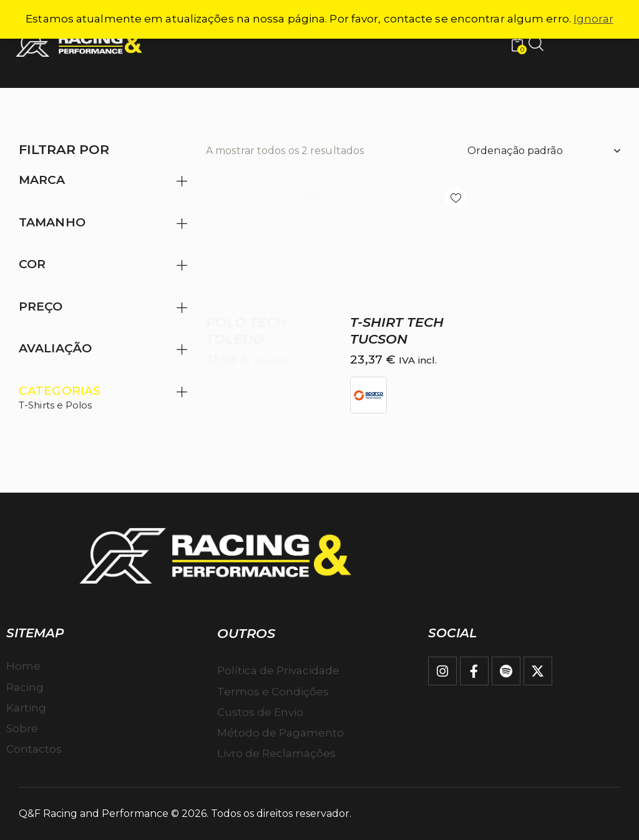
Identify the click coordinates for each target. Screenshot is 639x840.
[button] (311, 197)
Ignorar (593, 19)
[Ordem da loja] (544, 151)
